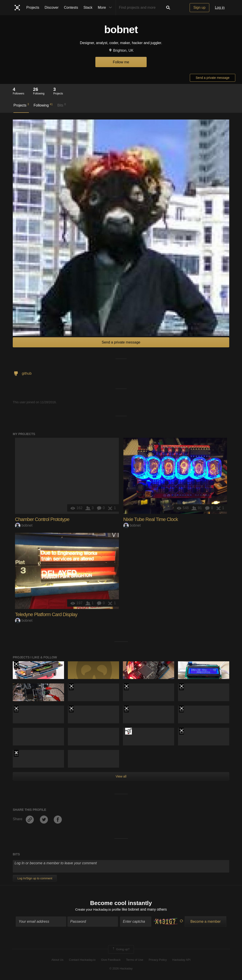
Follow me (121, 62)
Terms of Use (135, 960)
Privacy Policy (158, 960)
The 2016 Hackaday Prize (126, 687)
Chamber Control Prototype (42, 519)
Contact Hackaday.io (82, 960)
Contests (71, 7)
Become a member (205, 922)
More (106, 8)
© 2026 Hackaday (121, 969)
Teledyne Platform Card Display (46, 614)
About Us (57, 960)
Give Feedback (111, 960)
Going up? (121, 950)
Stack (88, 7)
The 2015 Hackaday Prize (16, 753)
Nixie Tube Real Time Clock (151, 519)
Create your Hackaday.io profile (98, 910)
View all (121, 776)
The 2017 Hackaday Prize (16, 665)
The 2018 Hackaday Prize (181, 731)
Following (43, 105)
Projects (33, 7)
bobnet (24, 525)
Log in (220, 7)
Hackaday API (182, 960)
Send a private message (213, 78)
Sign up (199, 7)
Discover (51, 7)
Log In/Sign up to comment (35, 878)
